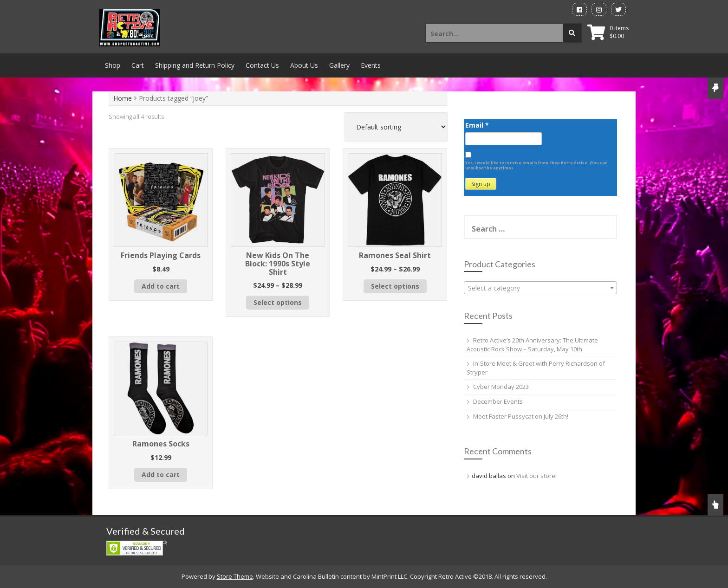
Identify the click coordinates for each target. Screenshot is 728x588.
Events (371, 65)
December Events (498, 401)
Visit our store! (536, 476)
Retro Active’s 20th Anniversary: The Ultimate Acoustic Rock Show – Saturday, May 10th (532, 345)
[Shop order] (396, 127)
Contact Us (262, 65)
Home (123, 98)
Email (477, 125)
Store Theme (235, 576)
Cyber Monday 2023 (501, 387)
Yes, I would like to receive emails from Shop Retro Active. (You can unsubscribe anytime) (536, 165)
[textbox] (540, 288)
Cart (138, 65)
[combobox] (540, 288)
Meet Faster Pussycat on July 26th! (521, 416)
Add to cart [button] (161, 286)
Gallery (339, 65)
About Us (304, 65)
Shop (113, 65)
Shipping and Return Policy (195, 65)
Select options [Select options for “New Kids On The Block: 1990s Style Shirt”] (278, 302)
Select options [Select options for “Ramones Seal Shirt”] (395, 286)
